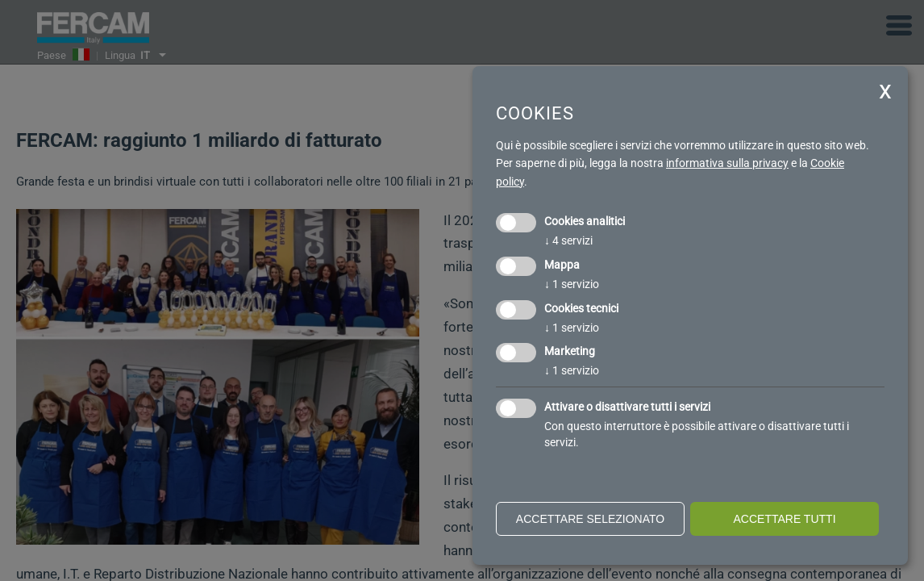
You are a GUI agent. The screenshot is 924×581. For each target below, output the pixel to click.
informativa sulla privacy (727, 163)
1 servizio (572, 284)
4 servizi (568, 240)
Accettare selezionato (590, 519)
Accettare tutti (784, 519)
